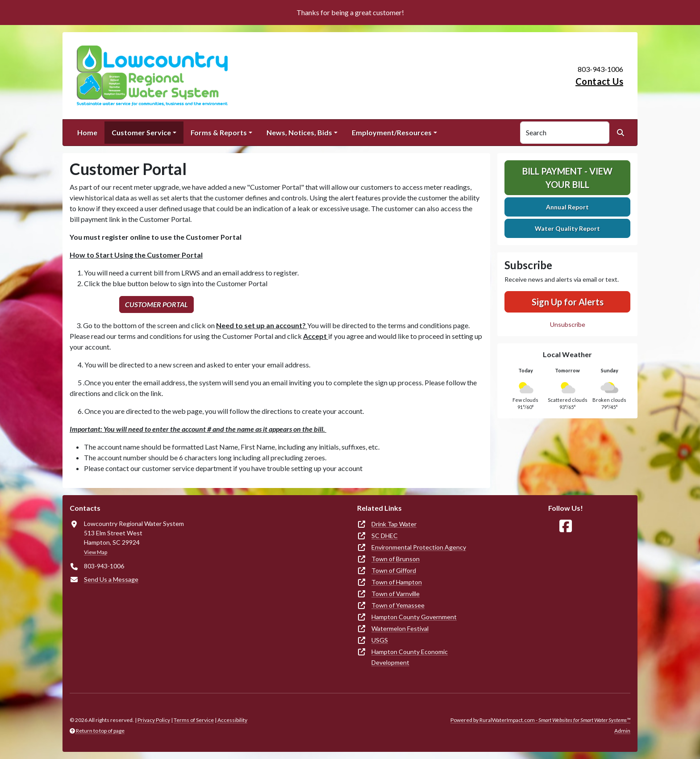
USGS (380, 640)
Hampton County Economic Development (410, 657)
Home (87, 132)
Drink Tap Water (394, 524)
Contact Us (599, 81)
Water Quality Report (567, 228)
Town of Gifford (394, 570)
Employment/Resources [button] (392, 132)
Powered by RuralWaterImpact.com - (540, 720)
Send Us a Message (111, 579)
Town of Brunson (396, 559)
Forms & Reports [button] (219, 132)
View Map (96, 552)
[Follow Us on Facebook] (566, 526)
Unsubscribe (568, 324)
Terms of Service (194, 720)
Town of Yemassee (398, 605)
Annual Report (567, 207)
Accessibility (232, 720)
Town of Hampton (397, 582)
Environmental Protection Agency (419, 547)
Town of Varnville (396, 594)
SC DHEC (385, 536)
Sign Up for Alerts (568, 302)
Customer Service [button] (141, 132)
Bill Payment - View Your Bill (567, 178)
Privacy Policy (154, 720)
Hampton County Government (414, 617)
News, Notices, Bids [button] (299, 132)
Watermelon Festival (400, 628)
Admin (622, 731)
